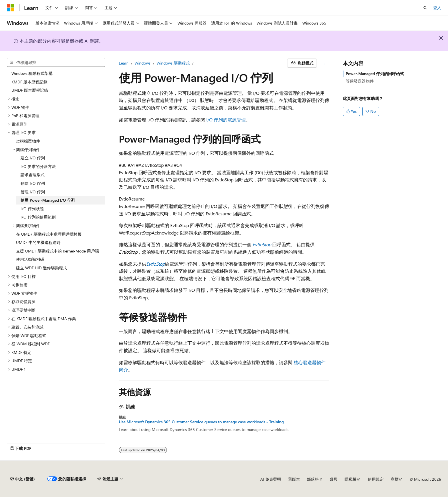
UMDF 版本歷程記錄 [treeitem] (30, 90)
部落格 (313, 479)
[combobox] (56, 63)
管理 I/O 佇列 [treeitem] (33, 192)
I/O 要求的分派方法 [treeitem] (38, 166)
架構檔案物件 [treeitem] (28, 141)
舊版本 (294, 479)
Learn (124, 63)
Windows (143, 63)
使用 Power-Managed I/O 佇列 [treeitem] (48, 200)
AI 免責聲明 (271, 479)
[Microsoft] (11, 8)
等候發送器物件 (360, 81)
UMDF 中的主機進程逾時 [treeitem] (38, 242)
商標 (395, 479)
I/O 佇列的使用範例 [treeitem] (38, 217)
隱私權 (351, 479)
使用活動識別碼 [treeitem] (30, 259)
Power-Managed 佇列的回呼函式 (375, 74)
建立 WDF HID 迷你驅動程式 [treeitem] (41, 268)
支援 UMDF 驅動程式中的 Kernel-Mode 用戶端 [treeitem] (57, 251)
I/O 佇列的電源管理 (226, 120)
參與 (334, 479)
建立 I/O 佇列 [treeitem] (33, 158)
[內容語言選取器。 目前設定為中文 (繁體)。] (23, 479)
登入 (437, 8)
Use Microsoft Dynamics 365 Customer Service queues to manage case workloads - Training (201, 422)
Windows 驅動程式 (173, 63)
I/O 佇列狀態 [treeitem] (32, 209)
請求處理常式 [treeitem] (33, 175)
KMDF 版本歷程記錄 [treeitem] (29, 82)
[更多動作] (324, 63)
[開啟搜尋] (425, 8)
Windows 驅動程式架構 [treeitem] (32, 73)
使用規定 (376, 479)
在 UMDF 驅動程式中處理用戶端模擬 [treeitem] (49, 234)
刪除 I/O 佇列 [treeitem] (33, 183)
